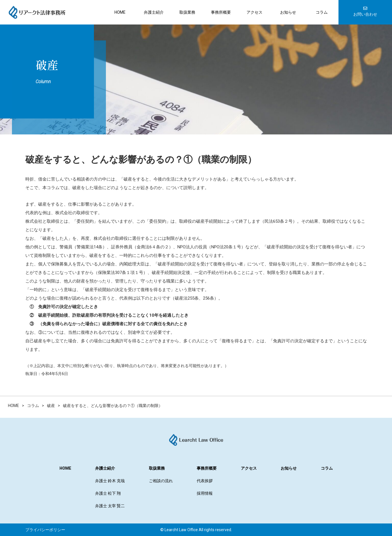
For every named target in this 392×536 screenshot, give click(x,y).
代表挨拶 (205, 481)
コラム (322, 12)
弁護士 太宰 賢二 (110, 506)
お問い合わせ (365, 11)
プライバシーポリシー (45, 530)
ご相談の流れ (161, 481)
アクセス (255, 12)
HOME (120, 12)
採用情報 (205, 493)
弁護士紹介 (154, 12)
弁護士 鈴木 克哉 (110, 481)
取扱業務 (187, 12)
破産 (47, 65)
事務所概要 (221, 12)
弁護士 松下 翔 (108, 493)
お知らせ (288, 12)
